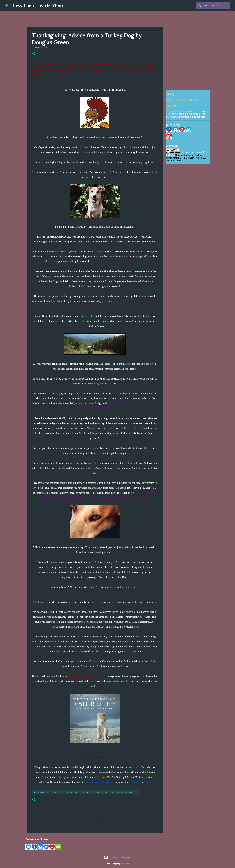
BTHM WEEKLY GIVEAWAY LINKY (184, 111)
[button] (34, 54)
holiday (85, 792)
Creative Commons (185, 155)
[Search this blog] (214, 5)
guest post (72, 792)
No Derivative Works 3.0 (194, 158)
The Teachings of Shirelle (124, 792)
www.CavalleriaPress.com (100, 782)
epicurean (125, 864)
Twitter (148, 782)
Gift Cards (171, 106)
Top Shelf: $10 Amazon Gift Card (182, 100)
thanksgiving (100, 792)
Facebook (134, 782)
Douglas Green (41, 792)
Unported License (175, 161)
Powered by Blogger (118, 857)
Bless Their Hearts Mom (37, 5)
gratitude (57, 792)
